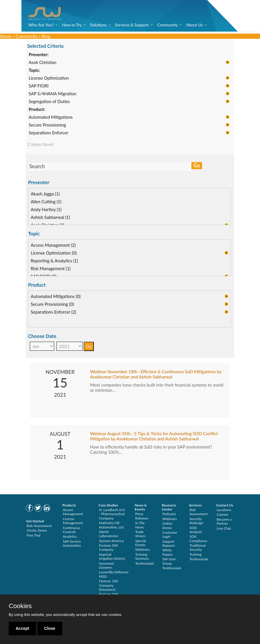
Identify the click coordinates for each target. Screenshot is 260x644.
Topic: (34, 71)
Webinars (142, 549)
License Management (73, 521)
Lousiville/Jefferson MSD (114, 574)
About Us (195, 25)
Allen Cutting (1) (46, 202)
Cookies (20, 606)
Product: (37, 110)
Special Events (141, 543)
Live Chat (224, 528)
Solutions (98, 25)
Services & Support (132, 25)
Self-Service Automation (72, 543)
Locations (224, 510)
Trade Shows (140, 534)
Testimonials (145, 563)
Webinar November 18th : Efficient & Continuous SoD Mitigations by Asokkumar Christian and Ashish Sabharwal (156, 374)
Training (196, 554)
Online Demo (167, 525)
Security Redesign (197, 521)
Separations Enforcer (48, 133)
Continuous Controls (72, 530)
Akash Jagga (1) (45, 194)
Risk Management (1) (51, 269)
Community (167, 25)
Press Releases (142, 516)
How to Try (72, 25)
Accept (22, 628)
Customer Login (170, 534)
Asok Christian (43, 63)
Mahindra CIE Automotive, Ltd (111, 525)
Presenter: (39, 55)
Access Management (73, 512)
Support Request (169, 543)
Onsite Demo (37, 530)
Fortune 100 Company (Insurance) (108, 585)
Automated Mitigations (51, 118)
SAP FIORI (39, 86)
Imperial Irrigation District (112, 556)
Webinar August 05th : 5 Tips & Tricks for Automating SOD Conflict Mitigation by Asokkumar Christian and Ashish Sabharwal (154, 436)
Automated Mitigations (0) (56, 297)
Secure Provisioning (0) (52, 304)
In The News (140, 525)
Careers (222, 514)
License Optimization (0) (54, 253)
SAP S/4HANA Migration (53, 94)
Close (50, 628)
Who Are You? (41, 25)
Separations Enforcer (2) (53, 312)
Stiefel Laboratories (109, 534)
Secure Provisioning (47, 125)
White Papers (168, 552)
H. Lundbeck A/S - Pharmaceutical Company (112, 514)
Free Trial (34, 535)
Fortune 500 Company (108, 547)
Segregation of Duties (49, 102)
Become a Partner (224, 521)
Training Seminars (142, 556)
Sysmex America (111, 541)
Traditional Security (198, 547)
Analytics (70, 536)
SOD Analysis (196, 530)
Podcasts (169, 514)
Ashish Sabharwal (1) (50, 217)
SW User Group (169, 561)
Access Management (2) (53, 245)
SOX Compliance (199, 538)
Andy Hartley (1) (46, 210)
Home (6, 36)
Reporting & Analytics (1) (54, 261)
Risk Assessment (39, 526)
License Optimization (49, 78)
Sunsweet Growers (106, 565)
